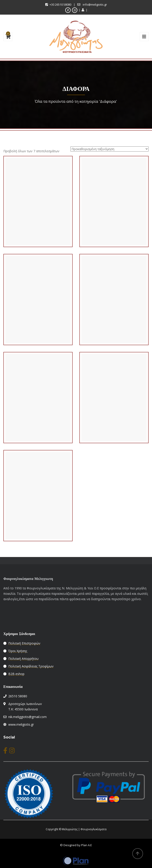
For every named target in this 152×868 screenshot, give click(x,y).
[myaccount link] (84, 10)
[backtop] (138, 854)
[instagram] (75, 10)
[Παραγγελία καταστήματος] (110, 149)
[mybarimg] (144, 37)
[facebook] (68, 10)
